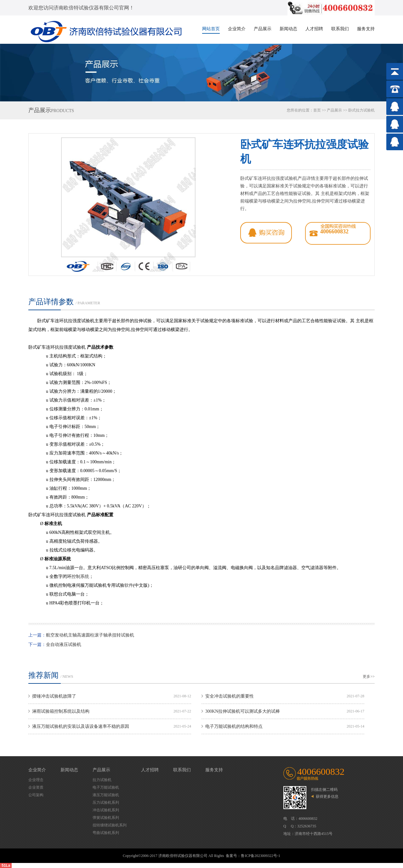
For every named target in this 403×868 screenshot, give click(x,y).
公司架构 (36, 795)
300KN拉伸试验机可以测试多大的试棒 (243, 711)
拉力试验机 (102, 780)
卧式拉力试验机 (361, 110)
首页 (317, 110)
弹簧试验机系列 (106, 818)
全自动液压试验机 (64, 645)
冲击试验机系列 (106, 810)
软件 (129, 585)
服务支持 (366, 29)
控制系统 (80, 577)
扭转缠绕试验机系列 (110, 825)
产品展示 (263, 29)
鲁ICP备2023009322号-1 (261, 856)
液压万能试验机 (106, 795)
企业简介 (237, 29)
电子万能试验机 (106, 787)
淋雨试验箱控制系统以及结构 (61, 711)
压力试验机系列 (106, 802)
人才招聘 (314, 29)
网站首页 (211, 29)
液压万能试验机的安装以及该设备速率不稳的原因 (81, 726)
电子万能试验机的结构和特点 (234, 726)
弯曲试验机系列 (106, 833)
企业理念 (36, 780)
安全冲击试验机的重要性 (230, 696)
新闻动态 (288, 29)
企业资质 (36, 787)
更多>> (369, 677)
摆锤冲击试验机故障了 (54, 696)
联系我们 (340, 29)
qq (266, 233)
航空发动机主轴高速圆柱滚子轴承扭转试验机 (90, 635)
